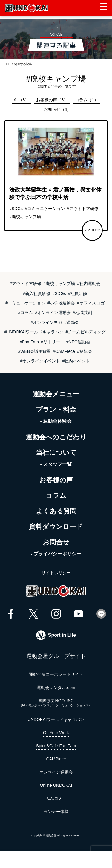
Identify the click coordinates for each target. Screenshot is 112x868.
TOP (7, 64)
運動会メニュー (56, 394)
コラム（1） (87, 100)
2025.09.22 (92, 230)
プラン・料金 (56, 409)
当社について (56, 453)
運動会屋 (51, 835)
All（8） (21, 100)
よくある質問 (56, 511)
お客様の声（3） (52, 100)
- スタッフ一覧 (56, 464)
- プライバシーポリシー (56, 554)
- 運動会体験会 (56, 421)
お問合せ (56, 542)
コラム (56, 496)
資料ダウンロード (56, 527)
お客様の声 (56, 480)
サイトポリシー (56, 573)
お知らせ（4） (58, 109)
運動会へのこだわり (56, 437)
